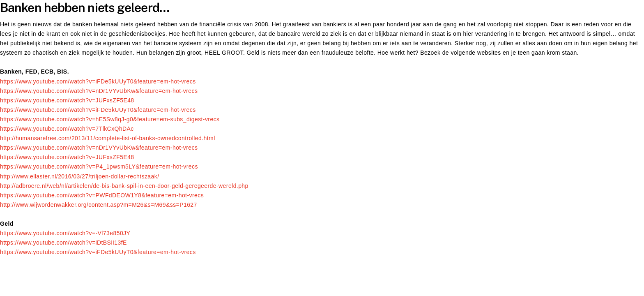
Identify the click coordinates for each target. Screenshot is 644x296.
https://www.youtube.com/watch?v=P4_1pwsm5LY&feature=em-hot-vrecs (99, 166)
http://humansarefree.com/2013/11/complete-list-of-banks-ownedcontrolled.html (108, 138)
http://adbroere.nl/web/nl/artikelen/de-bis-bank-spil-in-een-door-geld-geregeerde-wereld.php (124, 186)
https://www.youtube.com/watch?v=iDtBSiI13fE (63, 243)
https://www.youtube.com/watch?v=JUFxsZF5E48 (67, 100)
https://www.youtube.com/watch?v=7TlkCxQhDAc (67, 129)
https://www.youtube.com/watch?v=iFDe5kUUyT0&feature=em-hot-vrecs (98, 81)
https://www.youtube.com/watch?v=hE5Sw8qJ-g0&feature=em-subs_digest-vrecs (110, 119)
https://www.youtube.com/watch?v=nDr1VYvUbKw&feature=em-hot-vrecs (99, 91)
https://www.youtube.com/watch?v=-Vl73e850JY (65, 233)
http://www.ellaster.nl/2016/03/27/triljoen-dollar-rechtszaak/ (79, 176)
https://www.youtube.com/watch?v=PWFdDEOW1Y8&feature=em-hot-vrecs (102, 195)
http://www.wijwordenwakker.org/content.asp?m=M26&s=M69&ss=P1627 (99, 205)
